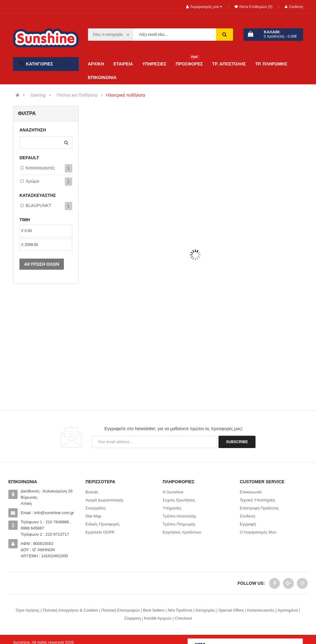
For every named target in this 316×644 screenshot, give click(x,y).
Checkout (183, 618)
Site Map (93, 516)
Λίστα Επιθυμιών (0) (255, 7)
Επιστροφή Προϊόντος (259, 508)
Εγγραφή (248, 524)
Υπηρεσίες (172, 508)
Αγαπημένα (288, 610)
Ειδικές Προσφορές (103, 524)
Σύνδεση (294, 7)
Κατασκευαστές (40, 168)
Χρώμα (32, 181)
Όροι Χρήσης (28, 610)
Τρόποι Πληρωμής (179, 524)
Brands (92, 492)
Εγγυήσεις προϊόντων (182, 532)
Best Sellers (154, 610)
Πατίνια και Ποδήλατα (77, 95)
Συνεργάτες (96, 508)
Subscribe (237, 442)
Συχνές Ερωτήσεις (179, 500)
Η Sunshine (173, 492)
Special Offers (231, 610)
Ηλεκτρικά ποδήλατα (126, 95)
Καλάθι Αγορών (158, 618)
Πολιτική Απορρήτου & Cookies (70, 610)
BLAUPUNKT (39, 206)
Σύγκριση (133, 618)
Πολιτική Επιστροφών (121, 610)
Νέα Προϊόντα (180, 610)
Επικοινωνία (251, 492)
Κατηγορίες (206, 610)
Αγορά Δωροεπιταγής (105, 500)
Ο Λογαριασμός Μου (258, 532)
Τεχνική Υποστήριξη (257, 500)
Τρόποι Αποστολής (179, 516)
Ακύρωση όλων (42, 264)
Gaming (38, 95)
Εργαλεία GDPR (100, 532)
